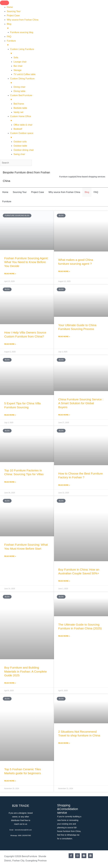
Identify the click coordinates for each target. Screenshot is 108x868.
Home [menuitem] (10, 7)
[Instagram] (77, 856)
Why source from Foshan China (64, 192)
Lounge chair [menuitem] (20, 62)
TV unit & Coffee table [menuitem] (24, 74)
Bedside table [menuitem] (20, 108)
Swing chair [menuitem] (19, 154)
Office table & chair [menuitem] (23, 125)
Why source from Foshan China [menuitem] (23, 20)
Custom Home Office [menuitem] (59, 119)
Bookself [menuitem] (18, 129)
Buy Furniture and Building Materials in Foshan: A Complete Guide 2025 (25, 671)
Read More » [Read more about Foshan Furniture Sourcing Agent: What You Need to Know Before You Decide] (10, 274)
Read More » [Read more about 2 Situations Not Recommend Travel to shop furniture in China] (64, 743)
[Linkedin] (90, 856)
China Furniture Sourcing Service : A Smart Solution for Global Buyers (81, 403)
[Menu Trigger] (4, 3)
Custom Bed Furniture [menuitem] (59, 98)
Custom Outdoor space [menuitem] (59, 136)
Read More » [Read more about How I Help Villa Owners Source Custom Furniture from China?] (10, 344)
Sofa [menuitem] (16, 57)
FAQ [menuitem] (9, 37)
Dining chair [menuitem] (19, 87)
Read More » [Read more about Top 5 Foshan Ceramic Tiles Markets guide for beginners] (10, 781)
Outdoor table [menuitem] (20, 146)
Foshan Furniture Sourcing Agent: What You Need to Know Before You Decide (26, 262)
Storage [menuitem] (17, 70)
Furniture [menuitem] (57, 43)
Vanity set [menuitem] (18, 112)
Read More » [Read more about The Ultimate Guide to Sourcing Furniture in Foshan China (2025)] (64, 636)
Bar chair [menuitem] (18, 66)
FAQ (96, 192)
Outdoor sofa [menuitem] (20, 142)
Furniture (7, 201)
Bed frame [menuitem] (19, 104)
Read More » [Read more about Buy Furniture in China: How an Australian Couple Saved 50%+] (64, 581)
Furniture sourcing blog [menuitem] (22, 32)
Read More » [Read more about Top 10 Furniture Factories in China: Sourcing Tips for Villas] (10, 482)
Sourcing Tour (20, 192)
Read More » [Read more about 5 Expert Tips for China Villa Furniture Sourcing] (10, 415)
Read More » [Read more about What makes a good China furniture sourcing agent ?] (64, 271)
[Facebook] (71, 856)
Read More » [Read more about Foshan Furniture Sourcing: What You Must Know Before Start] (10, 556)
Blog (87, 192)
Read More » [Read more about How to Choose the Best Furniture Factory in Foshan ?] (64, 485)
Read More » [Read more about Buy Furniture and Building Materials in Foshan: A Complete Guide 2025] (10, 683)
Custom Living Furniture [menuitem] (59, 52)
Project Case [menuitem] (13, 15)
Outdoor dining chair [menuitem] (24, 150)
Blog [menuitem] (57, 27)
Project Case (38, 192)
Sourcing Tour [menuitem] (14, 11)
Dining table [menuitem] (19, 91)
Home (5, 192)
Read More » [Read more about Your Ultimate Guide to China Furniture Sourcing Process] (64, 337)
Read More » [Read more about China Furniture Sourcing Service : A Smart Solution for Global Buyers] (64, 415)
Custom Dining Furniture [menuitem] (59, 81)
